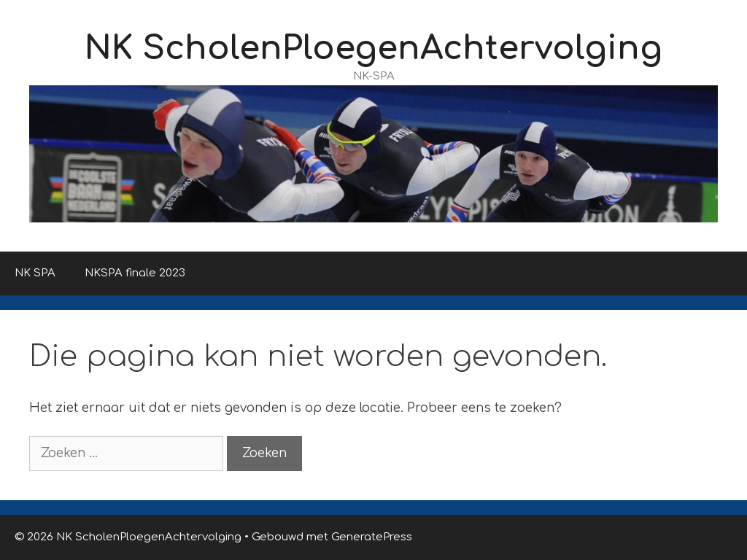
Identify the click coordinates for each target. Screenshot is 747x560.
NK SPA (35, 273)
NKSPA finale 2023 (135, 273)
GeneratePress (372, 537)
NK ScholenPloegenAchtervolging (373, 48)
